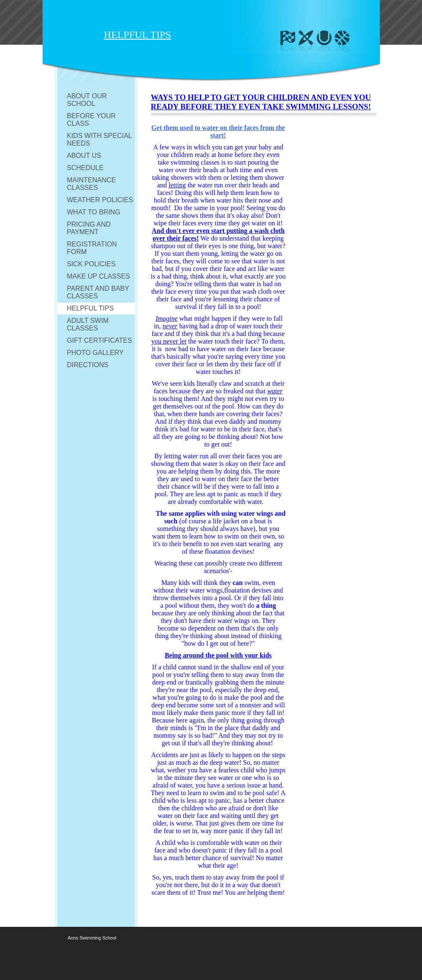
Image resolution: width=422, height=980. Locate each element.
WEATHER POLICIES (100, 200)
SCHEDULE (85, 168)
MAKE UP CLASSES (99, 276)
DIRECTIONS (88, 365)
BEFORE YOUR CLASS (91, 120)
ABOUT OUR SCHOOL (87, 100)
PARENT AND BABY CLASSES (98, 292)
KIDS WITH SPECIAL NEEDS (99, 139)
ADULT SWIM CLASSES (88, 324)
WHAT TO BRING (94, 212)
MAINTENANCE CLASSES (91, 184)
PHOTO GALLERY (95, 353)
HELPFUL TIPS (90, 308)
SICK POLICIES (91, 264)
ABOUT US (84, 156)
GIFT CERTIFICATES (100, 340)
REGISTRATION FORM (92, 248)
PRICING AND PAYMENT (89, 228)
